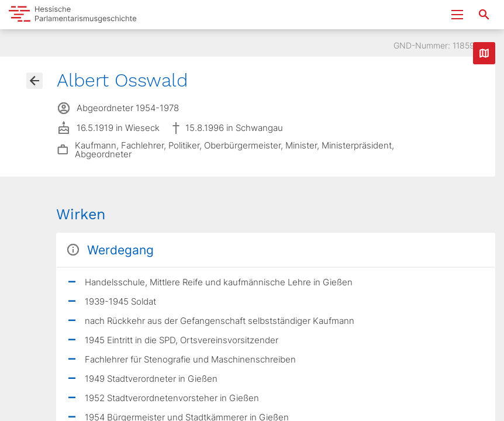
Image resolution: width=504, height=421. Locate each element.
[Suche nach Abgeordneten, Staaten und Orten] (484, 15)
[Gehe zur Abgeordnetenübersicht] (34, 81)
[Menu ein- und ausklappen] (457, 15)
